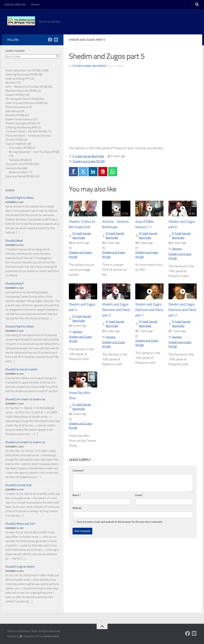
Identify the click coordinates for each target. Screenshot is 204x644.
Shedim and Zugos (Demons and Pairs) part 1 (149, 314)
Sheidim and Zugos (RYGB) (89, 161)
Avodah (10, 190)
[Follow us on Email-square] (56, 40)
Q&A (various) (13, 111)
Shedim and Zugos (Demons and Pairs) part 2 (182, 314)
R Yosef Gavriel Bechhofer (89, 66)
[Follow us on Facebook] (50, 40)
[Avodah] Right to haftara (20, 198)
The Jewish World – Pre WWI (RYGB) (26, 131)
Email (139, 500)
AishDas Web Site (15, 4)
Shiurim (35, 4)
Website (77, 513)
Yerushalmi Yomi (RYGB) (19, 164)
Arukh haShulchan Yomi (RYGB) (23, 70)
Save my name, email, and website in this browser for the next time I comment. (120, 527)
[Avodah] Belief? (15, 284)
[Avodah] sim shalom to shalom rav (25, 399)
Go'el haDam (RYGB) (20, 148)
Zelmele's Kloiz (14, 168)
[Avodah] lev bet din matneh (21, 369)
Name (77, 500)
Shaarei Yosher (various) (19, 119)
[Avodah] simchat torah (19, 485)
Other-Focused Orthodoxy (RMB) (24, 103)
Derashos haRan (18, 172)
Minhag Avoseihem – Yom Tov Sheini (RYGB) (34, 152)
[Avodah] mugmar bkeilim (20, 567)
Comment (79, 475)
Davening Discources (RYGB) (21, 74)
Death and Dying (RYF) (18, 79)
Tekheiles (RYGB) (18, 160)
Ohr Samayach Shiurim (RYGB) (22, 99)
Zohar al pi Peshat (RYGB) (20, 176)
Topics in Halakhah (16, 144)
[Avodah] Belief (14, 241)
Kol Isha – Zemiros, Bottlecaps (110, 227)
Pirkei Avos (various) (17, 107)
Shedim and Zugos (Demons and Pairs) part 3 (116, 314)
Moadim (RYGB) (14, 95)
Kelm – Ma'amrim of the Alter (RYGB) (26, 87)
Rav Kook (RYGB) (15, 115)
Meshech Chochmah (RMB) (21, 91)
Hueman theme (51, 636)
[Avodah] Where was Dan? (20, 524)
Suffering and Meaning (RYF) (22, 127)
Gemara (177, 249)
